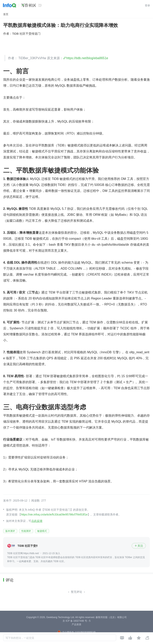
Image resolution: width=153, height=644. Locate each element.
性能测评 (26, 531)
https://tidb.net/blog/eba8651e (87, 58)
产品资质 (76, 624)
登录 (147, 5)
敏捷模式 (42, 531)
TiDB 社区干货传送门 (26, 34)
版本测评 (10, 531)
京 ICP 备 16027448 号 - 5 (76, 621)
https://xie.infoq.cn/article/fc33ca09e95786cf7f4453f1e (54, 514)
